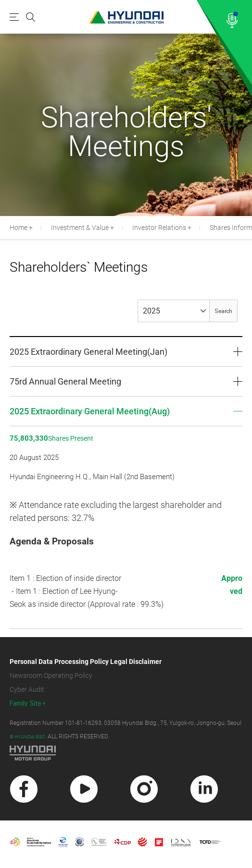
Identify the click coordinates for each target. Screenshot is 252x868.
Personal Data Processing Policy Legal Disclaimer (86, 662)
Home (19, 228)
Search (223, 311)
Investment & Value (80, 228)
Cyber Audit (27, 689)
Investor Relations (159, 228)
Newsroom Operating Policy (51, 675)
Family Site (25, 704)
